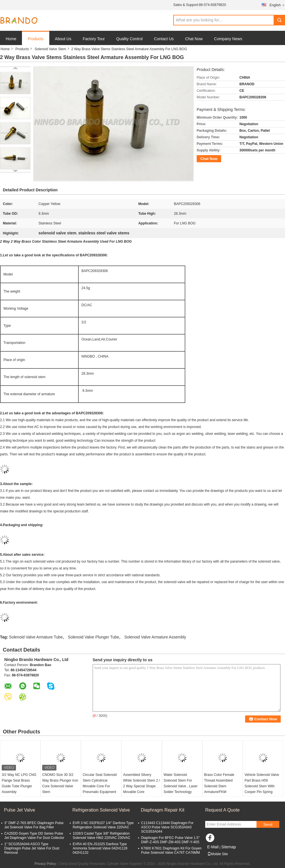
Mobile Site (218, 854)
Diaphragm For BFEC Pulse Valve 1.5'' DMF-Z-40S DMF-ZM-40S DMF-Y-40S (170, 840)
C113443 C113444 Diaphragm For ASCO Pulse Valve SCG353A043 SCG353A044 (167, 827)
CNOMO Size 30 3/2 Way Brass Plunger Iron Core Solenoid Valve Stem (60, 783)
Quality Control (130, 39)
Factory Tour (94, 39)
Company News (228, 39)
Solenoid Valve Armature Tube (36, 637)
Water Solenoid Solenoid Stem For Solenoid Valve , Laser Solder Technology (181, 783)
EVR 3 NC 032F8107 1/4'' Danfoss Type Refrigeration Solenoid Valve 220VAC (103, 825)
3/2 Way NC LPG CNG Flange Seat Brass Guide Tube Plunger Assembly (19, 783)
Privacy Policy (45, 864)
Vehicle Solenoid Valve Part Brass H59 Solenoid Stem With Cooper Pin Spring (262, 783)
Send (268, 825)
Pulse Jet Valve (20, 810)
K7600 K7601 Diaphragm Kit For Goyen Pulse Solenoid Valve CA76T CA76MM (171, 850)
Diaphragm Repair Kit (163, 810)
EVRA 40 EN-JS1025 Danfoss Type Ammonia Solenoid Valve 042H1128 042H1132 (100, 848)
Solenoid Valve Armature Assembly (155, 637)
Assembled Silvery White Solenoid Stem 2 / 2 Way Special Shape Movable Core (142, 783)
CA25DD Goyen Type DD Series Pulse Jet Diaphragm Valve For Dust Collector (34, 836)
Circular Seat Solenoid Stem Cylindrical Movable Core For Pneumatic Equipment (100, 783)
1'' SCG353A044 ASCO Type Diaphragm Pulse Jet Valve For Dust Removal (32, 848)
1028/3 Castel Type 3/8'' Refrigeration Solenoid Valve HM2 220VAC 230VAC (101, 836)
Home (11, 39)
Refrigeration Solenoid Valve (101, 810)
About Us (63, 39)
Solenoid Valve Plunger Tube (93, 637)
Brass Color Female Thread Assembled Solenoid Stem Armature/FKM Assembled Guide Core (222, 786)
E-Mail (213, 847)
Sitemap (228, 847)
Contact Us (164, 39)
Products (35, 39)
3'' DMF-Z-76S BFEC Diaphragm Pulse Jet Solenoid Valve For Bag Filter (34, 825)
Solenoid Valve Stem (50, 49)
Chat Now (194, 39)
